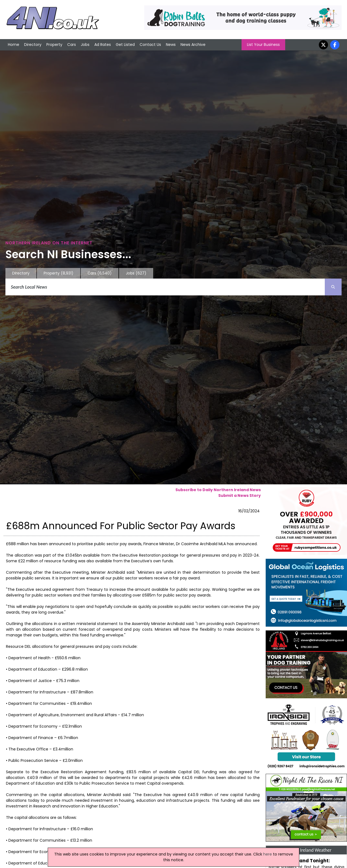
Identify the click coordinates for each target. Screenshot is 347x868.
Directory (33, 45)
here (268, 854)
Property (54, 45)
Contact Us (150, 45)
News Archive (193, 45)
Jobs (85, 45)
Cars (72, 45)
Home (14, 45)
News (171, 45)
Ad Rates (103, 45)
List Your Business (263, 45)
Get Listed (125, 45)
